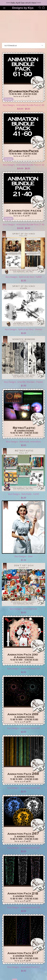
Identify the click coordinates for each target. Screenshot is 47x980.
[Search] (40, 7)
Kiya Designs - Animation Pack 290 (23, 669)
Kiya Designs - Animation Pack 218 (23, 907)
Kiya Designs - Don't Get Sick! (24, 609)
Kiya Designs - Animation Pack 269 (23, 728)
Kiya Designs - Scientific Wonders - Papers (23, 382)
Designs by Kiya (23, 8)
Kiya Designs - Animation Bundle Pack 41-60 (24, 165)
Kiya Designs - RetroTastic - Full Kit (24, 494)
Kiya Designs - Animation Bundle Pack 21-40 (24, 225)
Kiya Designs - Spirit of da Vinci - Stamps (23, 329)
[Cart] (44, 8)
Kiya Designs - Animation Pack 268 (23, 788)
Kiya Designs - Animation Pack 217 (23, 967)
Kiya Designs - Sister (24, 556)
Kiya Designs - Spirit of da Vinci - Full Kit (24, 277)
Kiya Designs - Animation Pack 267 (23, 848)
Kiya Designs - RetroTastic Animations (23, 442)
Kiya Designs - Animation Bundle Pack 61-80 (24, 105)
